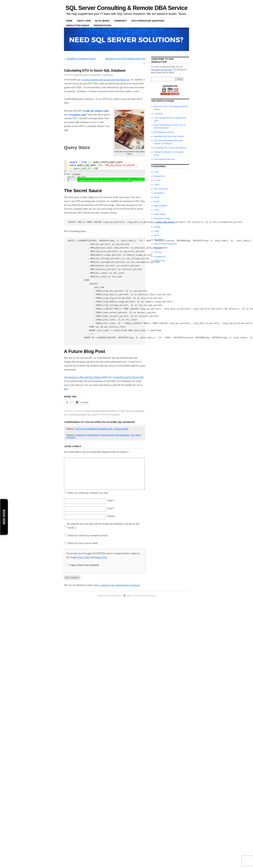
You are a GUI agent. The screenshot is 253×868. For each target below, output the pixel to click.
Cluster (157, 185)
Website (111, 516)
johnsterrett (95, 75)
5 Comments (107, 75)
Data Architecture (161, 189)
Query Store (92, 414)
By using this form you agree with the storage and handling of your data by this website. (103, 526)
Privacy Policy (84, 557)
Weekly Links (159, 261)
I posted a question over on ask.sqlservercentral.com (105, 80)
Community (120, 21)
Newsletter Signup (78, 25)
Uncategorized (160, 256)
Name (111, 501)
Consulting (158, 114)
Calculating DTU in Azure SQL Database (170, 148)
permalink (115, 414)
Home (69, 21)
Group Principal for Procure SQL (129, 377)
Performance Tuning (162, 218)
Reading (157, 227)
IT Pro (156, 210)
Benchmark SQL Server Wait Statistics (169, 136)
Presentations (103, 25)
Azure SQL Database (135, 411)
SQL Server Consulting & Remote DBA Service (127, 8)
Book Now (4, 517)
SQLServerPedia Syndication (104, 411)
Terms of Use (101, 557)
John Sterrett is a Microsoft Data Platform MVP (86, 377)
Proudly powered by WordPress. (110, 596)
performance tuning (78, 414)
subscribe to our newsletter (162, 70)
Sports (156, 235)
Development (159, 193)
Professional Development (164, 223)
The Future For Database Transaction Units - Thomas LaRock (102, 429)
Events (157, 197)
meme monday (160, 214)
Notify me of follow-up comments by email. (88, 536)
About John (84, 21)
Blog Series (102, 21)
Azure (88, 411)
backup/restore (160, 176)
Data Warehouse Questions (148, 21)
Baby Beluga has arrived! (164, 132)
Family (157, 201)
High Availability (161, 206)
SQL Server (159, 239)
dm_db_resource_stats (96, 111)
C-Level (157, 180)
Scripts (157, 231)
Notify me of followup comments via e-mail (88, 493)
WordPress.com (149, 596)
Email (111, 508)
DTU (66, 414)
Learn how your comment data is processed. (120, 585)
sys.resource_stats (77, 115)
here (66, 389)
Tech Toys (158, 252)
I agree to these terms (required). (83, 565)
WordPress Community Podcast (80, 59)
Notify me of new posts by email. (83, 543)
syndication (158, 248)
